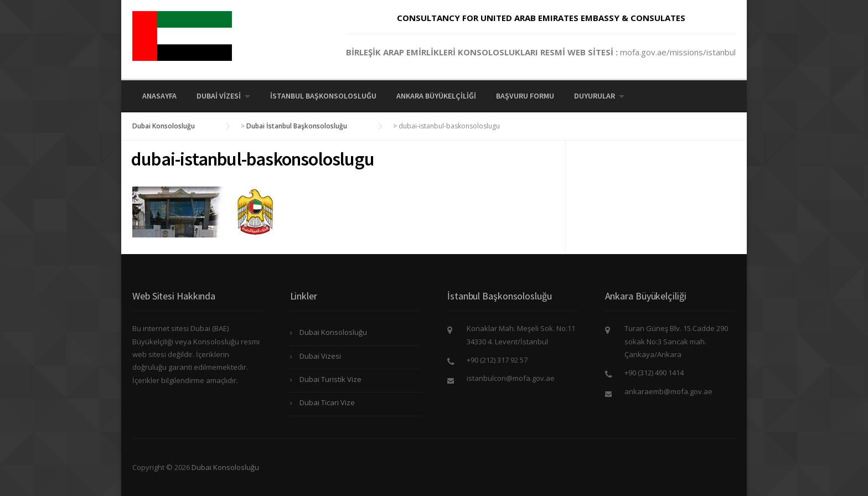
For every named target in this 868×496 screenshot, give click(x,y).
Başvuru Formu (525, 96)
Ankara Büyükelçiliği (436, 96)
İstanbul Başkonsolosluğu (323, 96)
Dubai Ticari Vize (327, 402)
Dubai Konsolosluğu (333, 332)
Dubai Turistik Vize (330, 379)
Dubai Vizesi (219, 96)
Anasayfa (159, 96)
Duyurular (595, 96)
